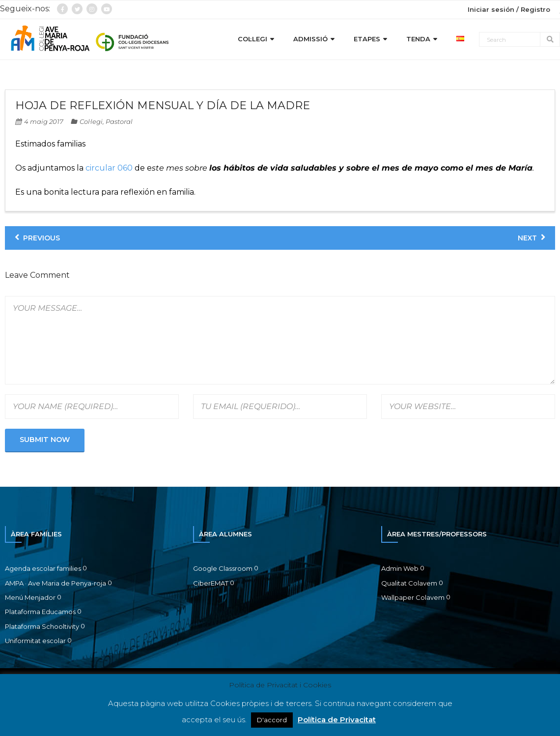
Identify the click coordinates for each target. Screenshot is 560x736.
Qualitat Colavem (409, 583)
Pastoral (119, 121)
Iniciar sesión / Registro (509, 9)
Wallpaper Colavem (413, 597)
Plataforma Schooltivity (42, 626)
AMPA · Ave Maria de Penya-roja (56, 583)
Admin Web (400, 568)
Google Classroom (223, 568)
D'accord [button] (272, 720)
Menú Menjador (30, 597)
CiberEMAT (211, 583)
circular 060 (109, 168)
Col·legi (91, 121)
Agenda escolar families (43, 568)
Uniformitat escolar (35, 641)
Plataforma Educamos (40, 612)
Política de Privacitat (337, 720)
